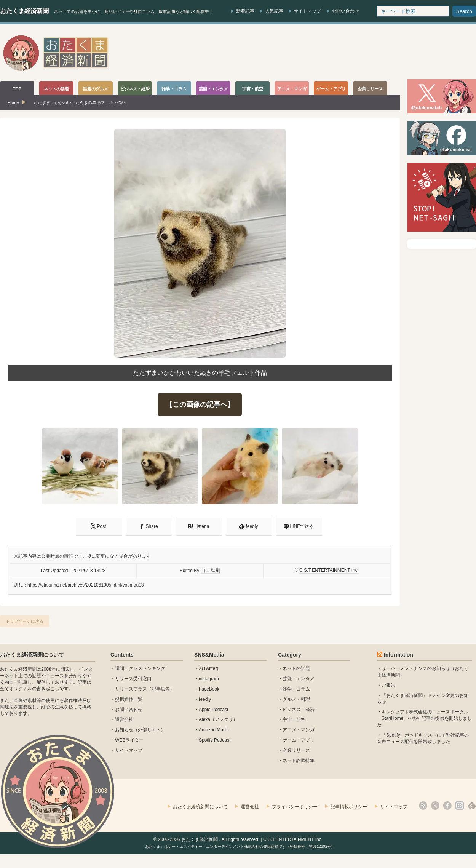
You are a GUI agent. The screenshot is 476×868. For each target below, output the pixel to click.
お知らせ (124, 730)
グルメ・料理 (296, 699)
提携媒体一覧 (129, 699)
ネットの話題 (296, 668)
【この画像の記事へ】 (200, 404)
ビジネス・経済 (299, 710)
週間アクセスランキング (140, 668)
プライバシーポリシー (295, 807)
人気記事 (274, 11)
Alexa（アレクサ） (218, 719)
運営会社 (124, 719)
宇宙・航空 (294, 719)
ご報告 (388, 685)
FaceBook (209, 689)
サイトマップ (307, 11)
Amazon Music (214, 730)
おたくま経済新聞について (32, 655)
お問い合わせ (345, 11)
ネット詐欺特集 (299, 761)
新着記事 (245, 11)
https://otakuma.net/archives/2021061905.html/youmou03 (86, 585)
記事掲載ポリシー (349, 807)
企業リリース (296, 750)
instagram (209, 679)
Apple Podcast (213, 710)
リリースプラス (131, 689)
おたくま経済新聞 (24, 11)
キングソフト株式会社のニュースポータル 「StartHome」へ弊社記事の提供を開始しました (424, 718)
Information (399, 655)
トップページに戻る (25, 621)
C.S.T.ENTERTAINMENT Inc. (329, 570)
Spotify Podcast (215, 740)
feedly (205, 699)
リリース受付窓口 (133, 679)
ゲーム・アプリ (299, 740)
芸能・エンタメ (299, 679)
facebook (447, 806)
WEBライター (129, 740)
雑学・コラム (296, 689)
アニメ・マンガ (299, 730)
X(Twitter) (208, 668)
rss (423, 806)
